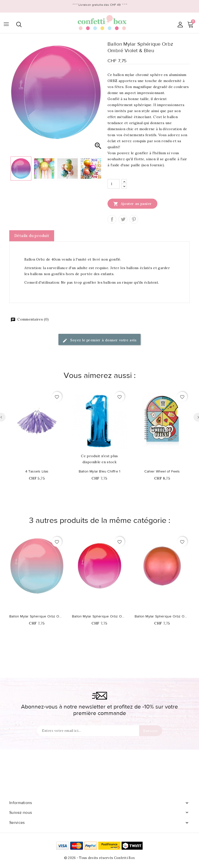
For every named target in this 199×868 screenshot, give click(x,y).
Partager (112, 219)
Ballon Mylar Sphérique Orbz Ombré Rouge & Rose (100, 616)
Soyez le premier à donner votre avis (100, 340)
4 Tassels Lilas (37, 471)
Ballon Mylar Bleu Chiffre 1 (100, 471)
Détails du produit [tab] (32, 236)
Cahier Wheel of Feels (162, 471)
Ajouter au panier (132, 204)
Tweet (123, 219)
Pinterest (134, 219)
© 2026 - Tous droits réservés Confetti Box (100, 858)
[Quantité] (114, 184)
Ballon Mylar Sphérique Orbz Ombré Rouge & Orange (162, 616)
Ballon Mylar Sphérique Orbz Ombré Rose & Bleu (37, 616)
